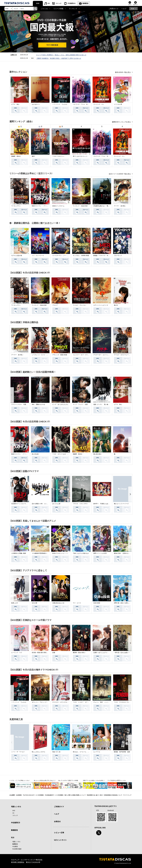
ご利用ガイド (113, 9)
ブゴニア (55, 305)
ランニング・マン (99, 104)
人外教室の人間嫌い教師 (19, 553)
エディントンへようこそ (101, 305)
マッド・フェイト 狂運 (80, 404)
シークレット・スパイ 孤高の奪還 (42, 355)
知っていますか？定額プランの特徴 (68, 780)
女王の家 (35, 603)
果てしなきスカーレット (80, 156)
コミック (59, 3)
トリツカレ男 (118, 104)
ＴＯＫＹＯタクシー (58, 156)
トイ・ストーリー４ (38, 256)
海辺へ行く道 (56, 752)
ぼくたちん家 (56, 504)
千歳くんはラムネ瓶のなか (81, 553)
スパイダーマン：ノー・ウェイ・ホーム (64, 256)
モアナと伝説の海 (17, 256)
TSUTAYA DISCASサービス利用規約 (33, 795)
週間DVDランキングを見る (122, 122)
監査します (15, 603)
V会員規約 (19, 795)
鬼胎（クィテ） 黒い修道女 (102, 404)
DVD (38, 3)
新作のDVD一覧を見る (123, 72)
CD (49, 3)
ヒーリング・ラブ (17, 653)
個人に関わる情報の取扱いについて (75, 795)
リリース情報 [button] (58, 9)
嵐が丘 (116, 305)
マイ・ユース (77, 603)
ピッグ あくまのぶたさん (60, 404)
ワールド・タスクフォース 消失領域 (125, 355)
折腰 (54, 653)
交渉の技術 (97, 603)
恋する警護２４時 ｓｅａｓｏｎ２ (42, 504)
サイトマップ (127, 795)
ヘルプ (124, 9)
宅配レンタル (16, 842)
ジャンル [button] (44, 9)
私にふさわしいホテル (38, 752)
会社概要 (12, 795)
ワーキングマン (16, 206)
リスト (130, 5)
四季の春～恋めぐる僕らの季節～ (124, 603)
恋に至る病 (35, 454)
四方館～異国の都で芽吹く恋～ (41, 653)
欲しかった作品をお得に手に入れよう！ (45, 780)
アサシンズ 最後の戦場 (60, 355)
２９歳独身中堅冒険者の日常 (40, 553)
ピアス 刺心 (15, 104)
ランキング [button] (73, 9)
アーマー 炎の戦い (120, 206)
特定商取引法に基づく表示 (95, 795)
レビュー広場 (59, 832)
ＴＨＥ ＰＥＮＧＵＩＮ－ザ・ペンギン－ (127, 702)
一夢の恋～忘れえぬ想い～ (122, 653)
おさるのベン (36, 104)
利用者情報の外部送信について (113, 795)
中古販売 (15, 846)
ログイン (135, 5)
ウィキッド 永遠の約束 (80, 206)
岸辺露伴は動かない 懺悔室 (102, 206)
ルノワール (97, 752)
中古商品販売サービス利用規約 (54, 795)
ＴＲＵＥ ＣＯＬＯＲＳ (80, 504)
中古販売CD (71, 3)
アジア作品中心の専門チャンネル (117, 780)
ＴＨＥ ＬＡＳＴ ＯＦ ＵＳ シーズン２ (86, 702)
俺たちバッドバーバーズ (121, 504)
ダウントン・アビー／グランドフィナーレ (44, 702)
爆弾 (33, 156)
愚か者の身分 (97, 454)
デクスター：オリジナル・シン (62, 702)
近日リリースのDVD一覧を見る (120, 174)
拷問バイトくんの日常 (100, 553)
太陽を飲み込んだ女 (58, 603)
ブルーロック (118, 256)
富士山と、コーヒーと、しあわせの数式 (85, 752)
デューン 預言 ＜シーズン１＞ (103, 702)
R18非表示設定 (17, 849)
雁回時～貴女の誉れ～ (80, 653)
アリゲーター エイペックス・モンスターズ (107, 355)
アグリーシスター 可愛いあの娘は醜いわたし (25, 404)
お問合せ (57, 821)
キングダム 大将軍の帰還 (81, 256)
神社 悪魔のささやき (38, 404)
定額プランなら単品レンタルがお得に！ (94, 780)
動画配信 (85, 3)
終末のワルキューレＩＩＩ (60, 553)
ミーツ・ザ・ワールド (18, 752)
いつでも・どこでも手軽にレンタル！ (20, 780)
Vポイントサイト (60, 840)
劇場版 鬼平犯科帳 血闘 (122, 752)
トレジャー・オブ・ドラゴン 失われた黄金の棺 (88, 355)
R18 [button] (133, 9)
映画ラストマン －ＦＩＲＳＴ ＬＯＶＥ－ (45, 206)
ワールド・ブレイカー (80, 305)
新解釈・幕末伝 (16, 156)
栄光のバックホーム (58, 206)
